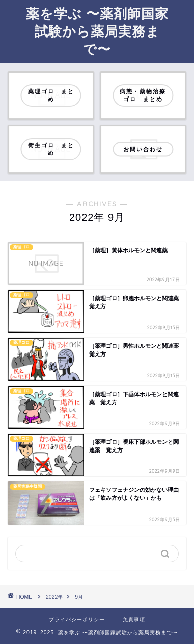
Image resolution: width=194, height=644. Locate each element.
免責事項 (134, 619)
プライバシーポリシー (77, 619)
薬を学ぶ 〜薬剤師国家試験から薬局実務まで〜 (97, 31)
